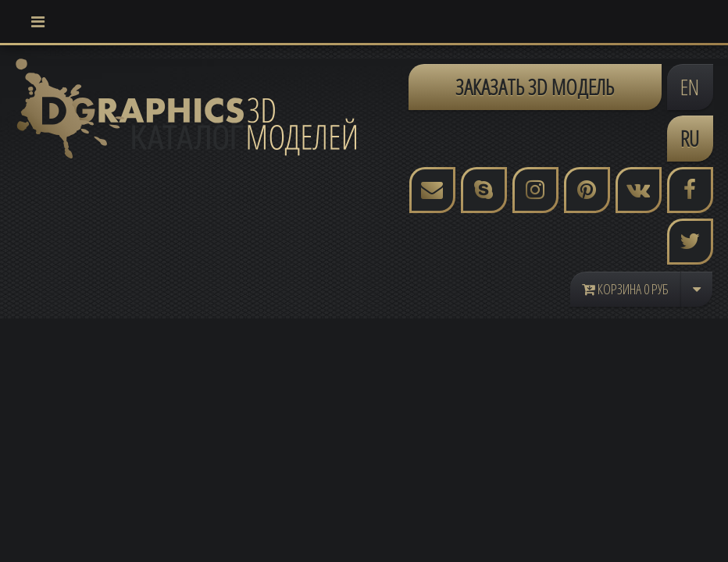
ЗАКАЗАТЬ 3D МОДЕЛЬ (535, 87)
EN (690, 87)
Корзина (625, 289)
